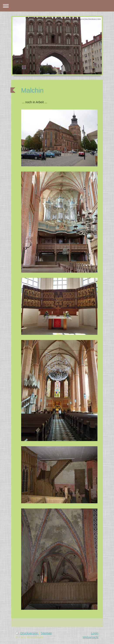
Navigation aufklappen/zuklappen (57, 6)
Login (95, 633)
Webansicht (91, 637)
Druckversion (27, 633)
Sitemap (46, 633)
